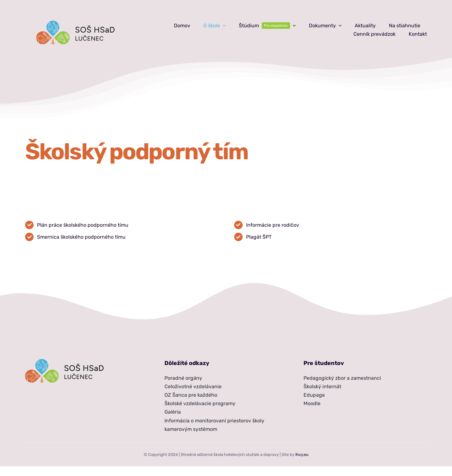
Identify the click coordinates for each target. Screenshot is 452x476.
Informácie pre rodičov (273, 225)
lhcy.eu (302, 455)
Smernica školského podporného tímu (81, 237)
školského (75, 225)
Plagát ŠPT (259, 237)
